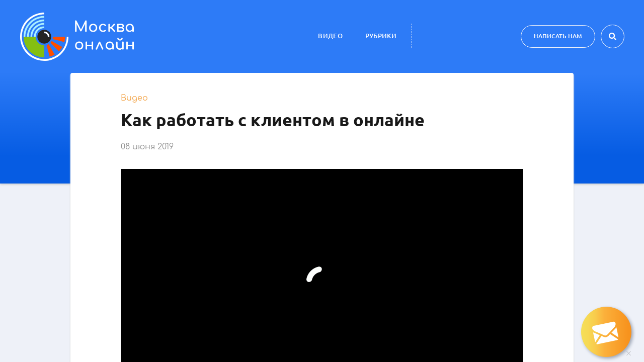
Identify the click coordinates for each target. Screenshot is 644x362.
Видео (330, 36)
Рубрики (381, 36)
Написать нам (558, 36)
